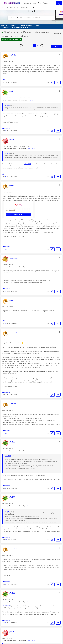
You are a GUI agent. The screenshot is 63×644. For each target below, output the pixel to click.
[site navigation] (2, 3)
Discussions (27, 3)
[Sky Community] (12, 3)
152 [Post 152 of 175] (6, 131)
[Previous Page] (21, 46)
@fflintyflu (7, 105)
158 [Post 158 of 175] (6, 433)
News (35, 3)
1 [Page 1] (25, 46)
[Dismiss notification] (34, 7)
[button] (59, 55)
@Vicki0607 (8, 456)
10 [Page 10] (31, 46)
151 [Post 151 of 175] (6, 82)
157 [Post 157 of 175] (6, 395)
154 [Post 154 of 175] (6, 249)
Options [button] (56, 33)
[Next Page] (42, 46)
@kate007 (28, 164)
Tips (40, 3)
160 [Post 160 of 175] (6, 540)
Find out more (31, 100)
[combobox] (35, 18)
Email (32, 11)
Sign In (59, 3)
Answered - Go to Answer (11, 39)
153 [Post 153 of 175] (6, 177)
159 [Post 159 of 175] (6, 488)
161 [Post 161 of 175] (6, 584)
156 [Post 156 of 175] (6, 324)
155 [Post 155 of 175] (6, 291)
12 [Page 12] (38, 46)
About (45, 3)
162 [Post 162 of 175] (6, 623)
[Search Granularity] (13, 18)
